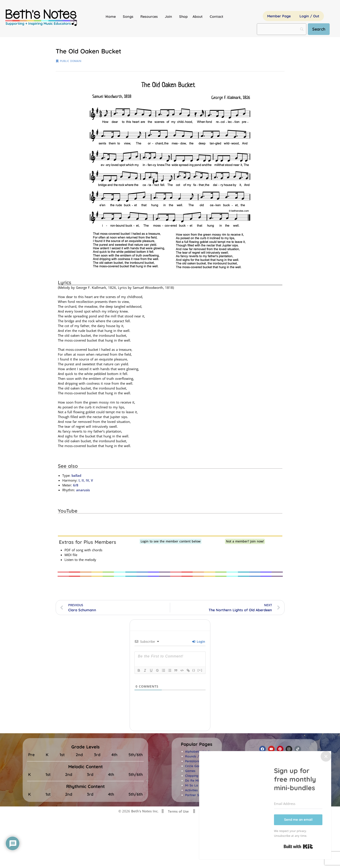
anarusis (83, 490)
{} (194, 670)
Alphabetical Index (199, 752)
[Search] (319, 29)
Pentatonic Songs (198, 761)
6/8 (76, 485)
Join (170, 16)
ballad (76, 475)
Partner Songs (196, 795)
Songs (129, 16)
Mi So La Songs (197, 785)
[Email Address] (298, 804)
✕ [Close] (326, 756)
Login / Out (309, 16)
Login (199, 641)
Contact (217, 16)
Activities (191, 790)
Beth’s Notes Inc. (144, 811)
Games (190, 771)
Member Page (279, 16)
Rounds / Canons (198, 756)
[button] (197, 744)
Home (112, 16)
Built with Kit (298, 846)
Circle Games (195, 766)
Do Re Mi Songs (197, 781)
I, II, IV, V (85, 480)
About (199, 16)
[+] (200, 670)
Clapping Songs (197, 776)
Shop (183, 16)
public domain (71, 61)
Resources (150, 16)
